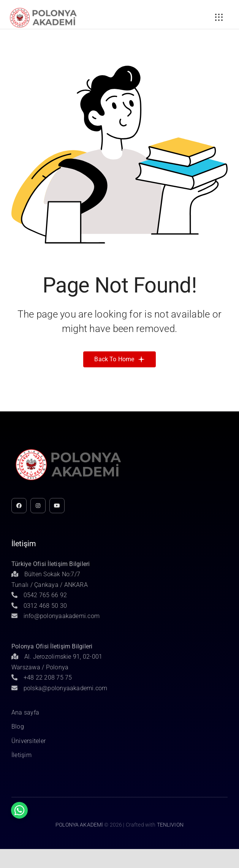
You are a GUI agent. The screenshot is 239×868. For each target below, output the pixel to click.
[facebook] (19, 506)
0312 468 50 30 (39, 606)
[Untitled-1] (43, 9)
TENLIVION (170, 825)
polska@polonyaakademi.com (59, 688)
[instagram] (38, 506)
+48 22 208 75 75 (42, 677)
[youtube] (57, 506)
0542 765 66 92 (39, 595)
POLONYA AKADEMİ (79, 825)
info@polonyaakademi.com (55, 616)
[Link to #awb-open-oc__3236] (219, 17)
